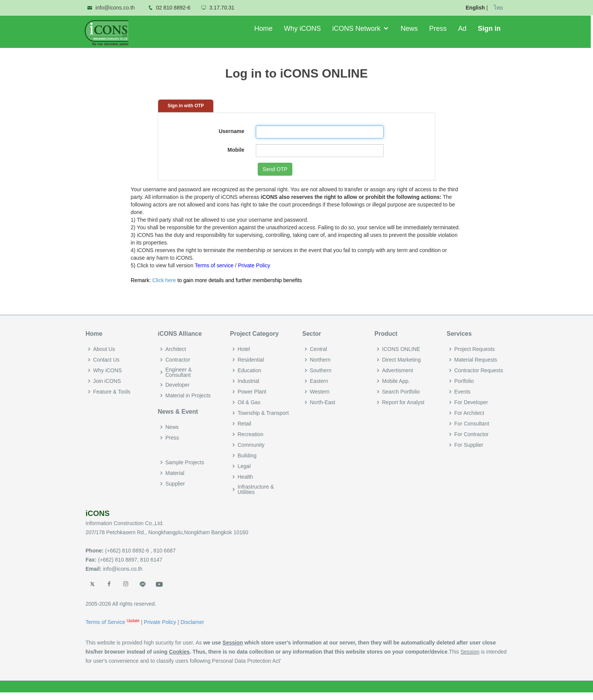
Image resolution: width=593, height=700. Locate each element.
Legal (244, 466)
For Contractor (471, 434)
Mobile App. (396, 381)
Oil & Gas (249, 402)
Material (175, 473)
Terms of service (214, 265)
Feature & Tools (112, 392)
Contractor (178, 360)
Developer (178, 385)
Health (245, 477)
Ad (463, 29)
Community (251, 445)
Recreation (251, 434)
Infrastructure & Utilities (256, 489)
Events (462, 392)
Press (439, 29)
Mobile (236, 150)
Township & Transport (263, 413)
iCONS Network (358, 29)
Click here (164, 280)
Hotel (244, 349)
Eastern (319, 381)
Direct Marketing (401, 360)
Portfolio (464, 381)
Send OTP (275, 169)
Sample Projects (185, 462)
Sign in (490, 29)
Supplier (175, 484)
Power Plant (252, 392)
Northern (320, 360)
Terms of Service (106, 622)
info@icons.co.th (115, 8)
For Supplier (469, 445)
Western (320, 392)
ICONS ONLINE (401, 349)
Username (231, 131)
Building (247, 456)
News (410, 29)
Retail (244, 424)
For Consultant (472, 424)
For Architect (469, 413)
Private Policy (254, 265)
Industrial (248, 381)
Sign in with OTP (186, 106)
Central (318, 349)
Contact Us (106, 360)
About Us (104, 349)
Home (265, 29)
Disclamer (192, 622)
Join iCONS (107, 381)
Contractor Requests (479, 370)
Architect (176, 349)
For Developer (471, 402)
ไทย (498, 8)
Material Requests (476, 360)
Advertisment (398, 370)
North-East (323, 402)
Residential (251, 360)
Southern (321, 370)
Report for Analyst (403, 402)
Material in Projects (188, 395)
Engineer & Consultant (178, 372)
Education (249, 370)
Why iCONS (304, 29)
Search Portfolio (401, 392)
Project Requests (475, 349)
